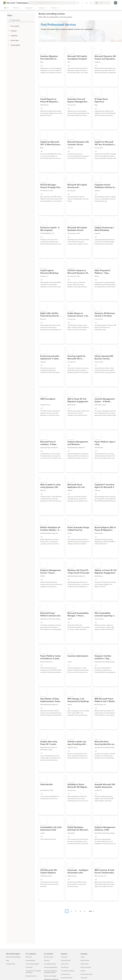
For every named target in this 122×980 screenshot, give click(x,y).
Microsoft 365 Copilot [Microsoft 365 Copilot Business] (67, 978)
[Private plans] (91, 3)
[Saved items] (87, 3)
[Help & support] (82, 3)
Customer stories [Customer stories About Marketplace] (11, 964)
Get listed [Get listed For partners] (47, 960)
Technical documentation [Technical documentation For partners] (51, 967)
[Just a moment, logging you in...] (116, 3)
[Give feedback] (78, 3)
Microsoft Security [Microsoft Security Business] (66, 960)
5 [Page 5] (85, 911)
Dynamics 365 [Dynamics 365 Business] (65, 964)
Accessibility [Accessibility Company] (84, 978)
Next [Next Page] (90, 911)
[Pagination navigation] (80, 913)
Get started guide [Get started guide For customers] (30, 960)
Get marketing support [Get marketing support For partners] (50, 964)
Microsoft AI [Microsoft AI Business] (64, 957)
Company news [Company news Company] (84, 964)
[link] (51, 66)
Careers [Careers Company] (83, 957)
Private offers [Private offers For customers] (29, 967)
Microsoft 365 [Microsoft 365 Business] (65, 967)
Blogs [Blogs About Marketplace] (8, 960)
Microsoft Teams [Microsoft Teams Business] (65, 974)
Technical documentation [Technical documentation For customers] (32, 964)
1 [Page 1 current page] (67, 911)
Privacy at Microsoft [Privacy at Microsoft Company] (86, 967)
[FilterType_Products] (9, 31)
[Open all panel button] (6, 8)
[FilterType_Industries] (9, 35)
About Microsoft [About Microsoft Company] (85, 960)
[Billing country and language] (102, 3)
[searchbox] (23, 20)
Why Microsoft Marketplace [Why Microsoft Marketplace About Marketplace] (13, 957)
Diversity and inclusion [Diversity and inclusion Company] (86, 974)
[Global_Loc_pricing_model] (9, 45)
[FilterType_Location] (9, 26)
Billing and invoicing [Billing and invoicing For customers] (31, 976)
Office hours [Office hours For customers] (29, 957)
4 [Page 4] (80, 911)
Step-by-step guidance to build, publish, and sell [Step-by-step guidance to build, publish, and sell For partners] (51, 972)
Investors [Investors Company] (83, 971)
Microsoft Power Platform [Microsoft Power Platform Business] (68, 971)
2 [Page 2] (71, 911)
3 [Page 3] (76, 911)
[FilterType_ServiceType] (9, 40)
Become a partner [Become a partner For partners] (49, 957)
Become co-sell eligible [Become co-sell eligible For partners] (50, 976)
